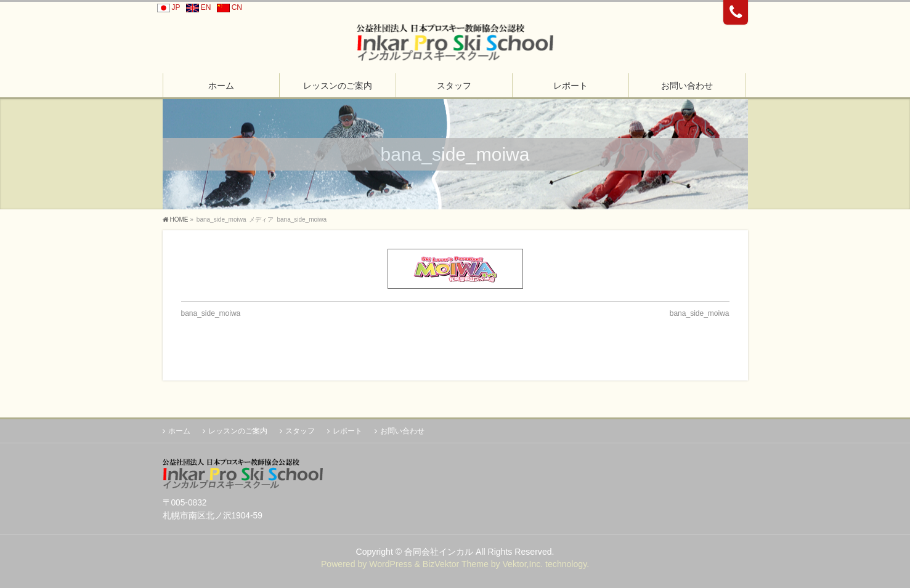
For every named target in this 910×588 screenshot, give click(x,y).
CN (228, 7)
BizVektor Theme (456, 564)
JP (167, 7)
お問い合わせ (402, 431)
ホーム (179, 431)
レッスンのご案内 (238, 431)
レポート (347, 431)
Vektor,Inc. (522, 564)
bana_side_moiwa (211, 313)
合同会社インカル (439, 552)
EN (197, 7)
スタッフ (300, 431)
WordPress (390, 564)
